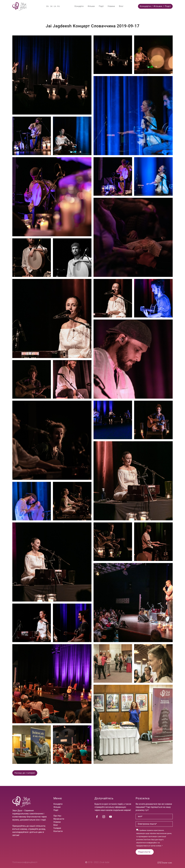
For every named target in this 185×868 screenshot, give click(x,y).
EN (48, 6)
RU (59, 6)
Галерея (57, 828)
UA (55, 6)
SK (51, 6)
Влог (121, 6)
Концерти (79, 6)
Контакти (58, 831)
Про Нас (57, 816)
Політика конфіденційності (25, 862)
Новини (111, 6)
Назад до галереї (25, 773)
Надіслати (145, 852)
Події (101, 6)
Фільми (91, 6)
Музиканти (59, 819)
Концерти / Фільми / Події (155, 6)
